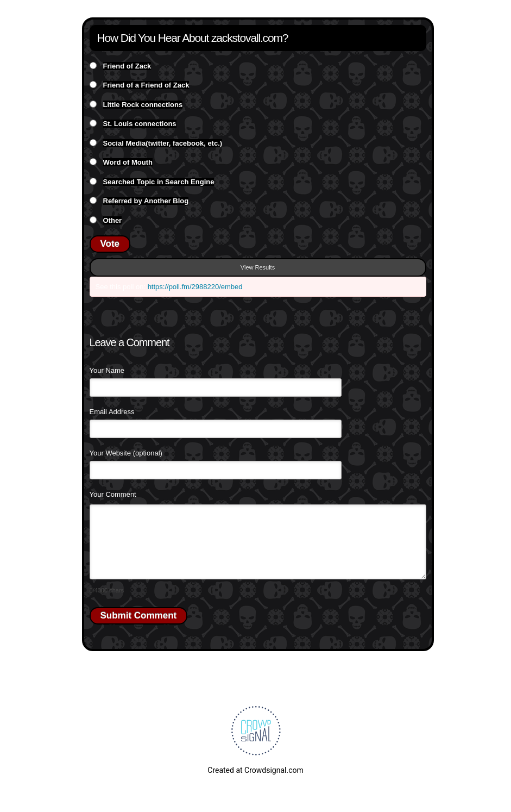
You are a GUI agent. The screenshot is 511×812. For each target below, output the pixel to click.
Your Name (107, 370)
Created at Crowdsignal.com (255, 770)
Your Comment (113, 494)
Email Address (112, 412)
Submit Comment (139, 616)
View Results (258, 267)
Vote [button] (110, 244)
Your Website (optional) (126, 453)
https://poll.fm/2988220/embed (195, 287)
